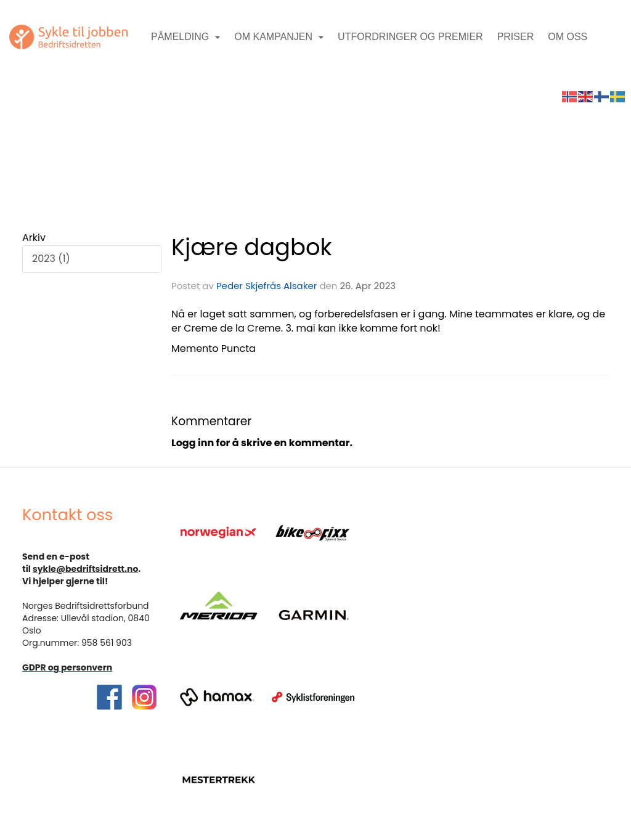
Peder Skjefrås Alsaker (267, 286)
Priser (516, 37)
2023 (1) (51, 259)
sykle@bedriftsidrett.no (85, 569)
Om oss (568, 37)
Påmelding (185, 37)
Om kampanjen (279, 37)
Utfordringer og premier (410, 37)
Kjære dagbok (252, 247)
